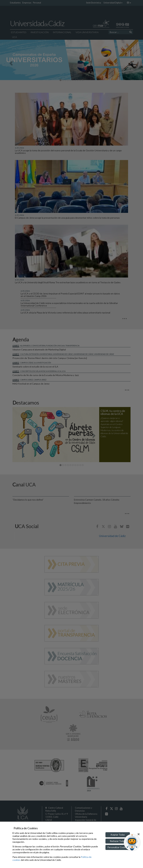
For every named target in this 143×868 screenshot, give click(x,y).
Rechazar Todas (118, 841)
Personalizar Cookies (118, 847)
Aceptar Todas (118, 835)
